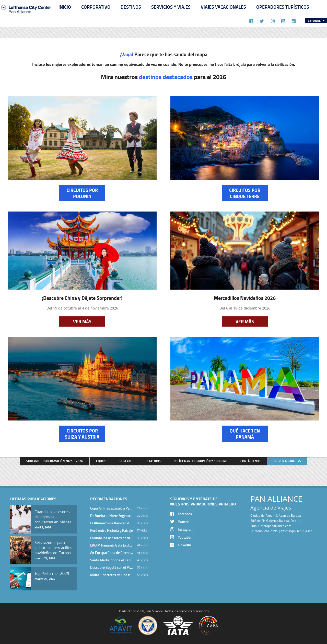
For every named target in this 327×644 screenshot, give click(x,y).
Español (315, 21)
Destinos (131, 7)
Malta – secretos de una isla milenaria (112, 575)
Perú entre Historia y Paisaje (112, 530)
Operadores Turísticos (283, 7)
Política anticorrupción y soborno (201, 461)
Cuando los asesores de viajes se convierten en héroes (112, 538)
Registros (153, 461)
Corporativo (96, 7)
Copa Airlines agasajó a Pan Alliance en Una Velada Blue (112, 508)
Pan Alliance (154, 611)
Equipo (101, 461)
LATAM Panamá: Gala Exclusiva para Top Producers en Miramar (112, 545)
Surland (126, 461)
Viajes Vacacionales (223, 7)
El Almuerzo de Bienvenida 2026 (112, 523)
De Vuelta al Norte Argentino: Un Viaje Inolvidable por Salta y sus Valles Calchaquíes (112, 516)
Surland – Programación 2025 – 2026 (55, 461)
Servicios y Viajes (171, 7)
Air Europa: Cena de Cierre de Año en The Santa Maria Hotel (112, 553)
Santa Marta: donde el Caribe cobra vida (112, 560)
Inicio (65, 7)
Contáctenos (250, 461)
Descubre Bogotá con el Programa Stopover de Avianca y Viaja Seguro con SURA (112, 567)
